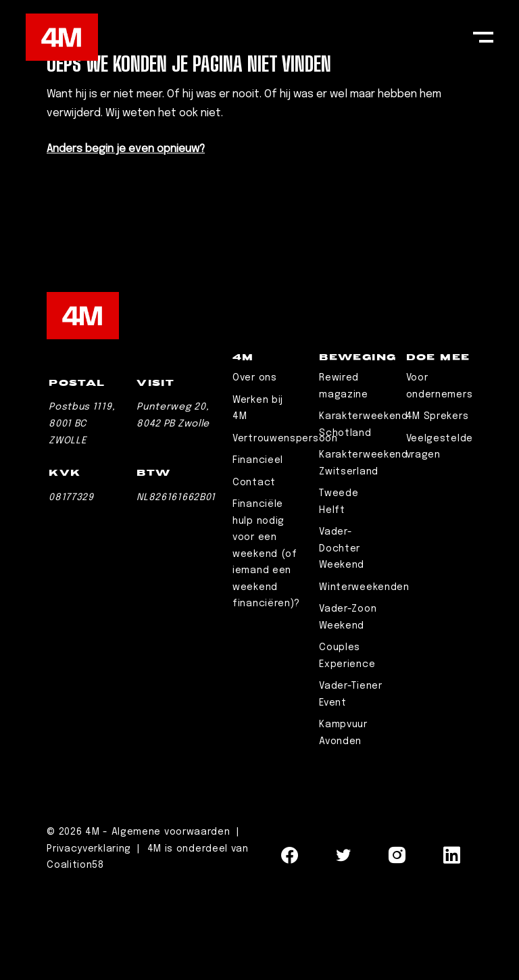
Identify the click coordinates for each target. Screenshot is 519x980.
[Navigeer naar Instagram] (397, 948)
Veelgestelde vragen (440, 536)
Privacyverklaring (91, 937)
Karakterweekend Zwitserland (364, 552)
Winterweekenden (364, 676)
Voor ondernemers (440, 475)
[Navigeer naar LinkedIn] (452, 948)
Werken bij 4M (258, 497)
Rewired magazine (344, 475)
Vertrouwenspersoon (285, 527)
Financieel (258, 549)
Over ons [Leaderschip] (255, 466)
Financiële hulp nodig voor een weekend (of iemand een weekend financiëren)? (266, 642)
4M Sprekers (438, 505)
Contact (254, 571)
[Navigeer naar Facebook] (290, 948)
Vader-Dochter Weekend (342, 637)
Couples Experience (347, 744)
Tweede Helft (339, 590)
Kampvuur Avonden (343, 822)
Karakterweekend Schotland (364, 513)
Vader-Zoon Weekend (348, 706)
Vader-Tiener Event (350, 783)
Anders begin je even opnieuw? (126, 149)
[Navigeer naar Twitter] (344, 948)
